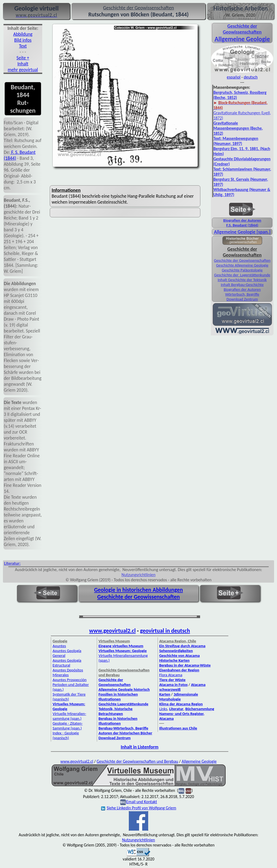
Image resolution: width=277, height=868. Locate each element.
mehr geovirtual (23, 70)
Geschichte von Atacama (180, 656)
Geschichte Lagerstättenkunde (123, 704)
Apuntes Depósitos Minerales (68, 672)
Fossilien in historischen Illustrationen (118, 697)
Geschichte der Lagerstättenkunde (242, 275)
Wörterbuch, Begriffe (242, 294)
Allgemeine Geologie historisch (124, 689)
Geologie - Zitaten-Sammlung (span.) (68, 726)
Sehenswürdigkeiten (176, 651)
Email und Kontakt (142, 802)
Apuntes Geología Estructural (67, 663)
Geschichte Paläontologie (242, 270)
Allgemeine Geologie (199, 761)
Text (23, 46)
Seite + (23, 58)
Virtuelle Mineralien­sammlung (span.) (69, 716)
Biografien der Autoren (242, 220)
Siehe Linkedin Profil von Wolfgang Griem (139, 808)
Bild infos (23, 40)
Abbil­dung (23, 34)
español (234, 77)
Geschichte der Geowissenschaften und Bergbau (137, 761)
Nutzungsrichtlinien (138, 575)
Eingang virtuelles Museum (121, 646)
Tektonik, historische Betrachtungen (116, 711)
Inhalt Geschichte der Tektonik (242, 280)
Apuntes (59, 646)
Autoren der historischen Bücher (125, 733)
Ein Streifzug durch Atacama (182, 646)
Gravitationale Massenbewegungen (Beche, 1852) (238, 128)
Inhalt (23, 64)
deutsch (251, 77)
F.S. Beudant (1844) (242, 225)
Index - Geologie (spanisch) (66, 735)
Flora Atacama (171, 675)
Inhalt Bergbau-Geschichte (242, 285)
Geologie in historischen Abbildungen (138, 590)
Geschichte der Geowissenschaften (242, 29)
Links (163, 709)
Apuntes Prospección (69, 680)
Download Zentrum (242, 299)
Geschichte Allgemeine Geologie (242, 265)
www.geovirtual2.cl (113, 631)
